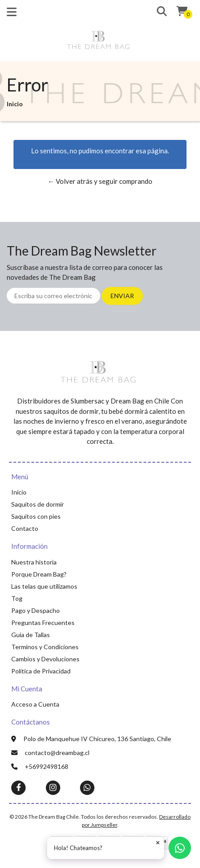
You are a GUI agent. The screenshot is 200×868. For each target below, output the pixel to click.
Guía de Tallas (31, 635)
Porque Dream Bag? (39, 574)
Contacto (25, 528)
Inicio (19, 492)
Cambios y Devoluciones (45, 659)
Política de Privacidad (41, 671)
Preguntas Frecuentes (43, 623)
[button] (158, 12)
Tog (17, 598)
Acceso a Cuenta (35, 704)
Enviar (122, 296)
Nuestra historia (34, 562)
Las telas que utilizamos (44, 586)
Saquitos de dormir (38, 504)
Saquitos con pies (36, 516)
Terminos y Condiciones (45, 647)
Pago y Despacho (36, 610)
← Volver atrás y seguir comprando (100, 181)
